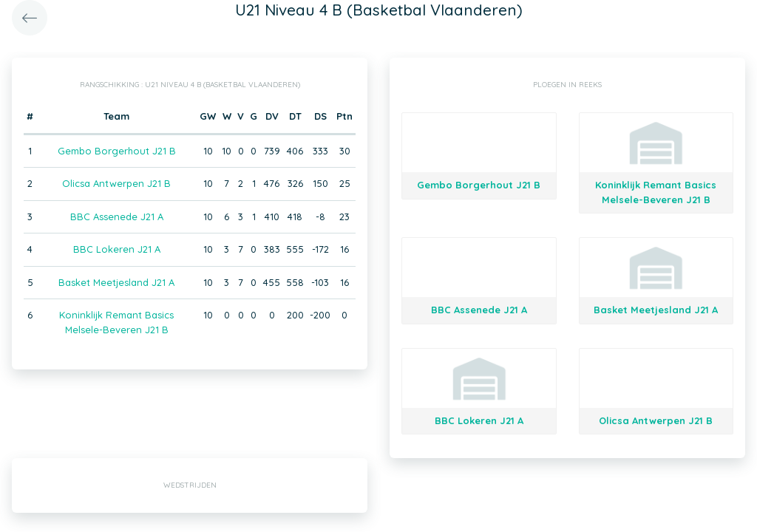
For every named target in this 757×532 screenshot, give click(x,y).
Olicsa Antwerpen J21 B (116, 183)
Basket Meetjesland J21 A (116, 282)
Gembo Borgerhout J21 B (117, 151)
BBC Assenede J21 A (117, 216)
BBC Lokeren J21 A (117, 249)
